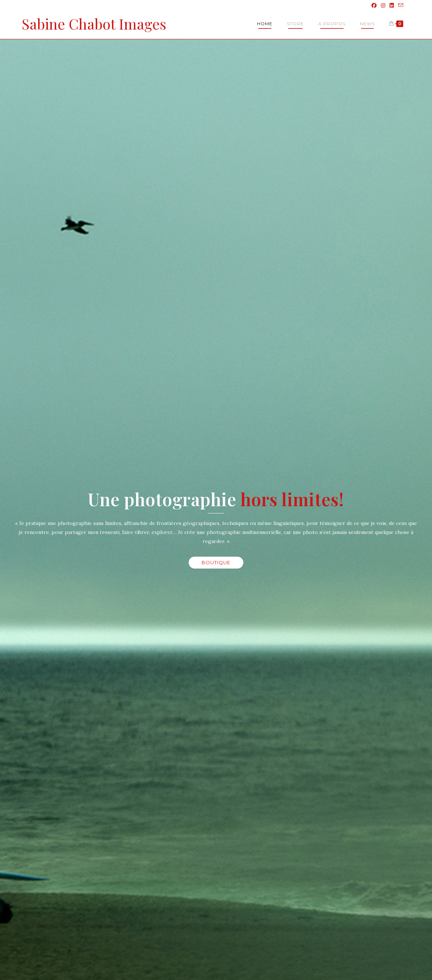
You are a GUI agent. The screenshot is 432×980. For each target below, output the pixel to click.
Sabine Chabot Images (94, 24)
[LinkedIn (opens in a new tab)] (392, 5)
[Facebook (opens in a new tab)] (374, 5)
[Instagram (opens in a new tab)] (383, 5)
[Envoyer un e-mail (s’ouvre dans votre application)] (400, 5)
